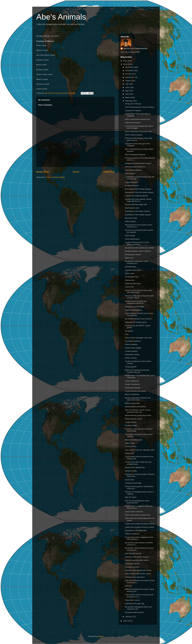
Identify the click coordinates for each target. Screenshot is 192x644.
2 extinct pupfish (131, 351)
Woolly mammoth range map (136, 204)
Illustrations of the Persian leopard (138, 189)
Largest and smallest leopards (136, 196)
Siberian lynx (130, 280)
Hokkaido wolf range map (135, 604)
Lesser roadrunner (132, 381)
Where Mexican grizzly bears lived (138, 415)
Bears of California (132, 394)
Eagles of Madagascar (133, 310)
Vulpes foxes (130, 443)
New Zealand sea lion (133, 553)
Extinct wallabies (131, 344)
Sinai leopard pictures (133, 170)
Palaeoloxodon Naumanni (135, 577)
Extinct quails (130, 236)
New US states (131, 497)
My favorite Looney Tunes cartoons (138, 319)
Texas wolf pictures (132, 239)
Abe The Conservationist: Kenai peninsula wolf (137, 502)
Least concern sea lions (134, 512)
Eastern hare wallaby (133, 348)
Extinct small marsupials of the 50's (138, 338)
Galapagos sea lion (132, 564)
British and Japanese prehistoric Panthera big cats (137, 371)
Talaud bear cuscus (132, 600)
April (127, 94)
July (127, 84)
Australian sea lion (132, 567)
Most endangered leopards (135, 154)
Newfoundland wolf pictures (135, 407)
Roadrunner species (133, 388)
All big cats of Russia (133, 104)
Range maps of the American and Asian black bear (138, 399)
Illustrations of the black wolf (136, 530)
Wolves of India (131, 471)
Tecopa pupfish (131, 367)
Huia (127, 334)
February (129, 101)
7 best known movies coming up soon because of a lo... (139, 596)
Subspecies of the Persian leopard (138, 163)
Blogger (101, 636)
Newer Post (42, 172)
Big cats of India (131, 218)
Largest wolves (131, 422)
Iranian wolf (129, 453)
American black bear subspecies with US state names (139, 297)
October (129, 74)
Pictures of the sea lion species (137, 557)
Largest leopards (131, 182)
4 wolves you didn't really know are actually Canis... (138, 463)
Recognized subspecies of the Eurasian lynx (136, 262)
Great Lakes (130, 480)
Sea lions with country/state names (138, 570)
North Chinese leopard (133, 135)
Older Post (109, 172)
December (130, 67)
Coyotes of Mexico (132, 534)
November (130, 70)
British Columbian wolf (133, 440)
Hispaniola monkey (132, 354)
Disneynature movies (133, 255)
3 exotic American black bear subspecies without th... (136, 302)
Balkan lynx (129, 258)
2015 (125, 621)
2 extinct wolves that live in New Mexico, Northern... (137, 243)
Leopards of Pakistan (133, 111)
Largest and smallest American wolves (139, 527)
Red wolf (128, 586)
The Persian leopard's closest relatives (140, 107)
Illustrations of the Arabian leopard (138, 215)
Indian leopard (130, 221)
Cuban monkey (131, 358)
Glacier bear (130, 273)
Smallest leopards (132, 186)
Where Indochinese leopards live (137, 119)
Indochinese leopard (133, 123)
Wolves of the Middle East (135, 467)
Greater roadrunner (132, 384)
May (127, 91)
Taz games (129, 331)
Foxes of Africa (131, 446)
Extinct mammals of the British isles (138, 131)
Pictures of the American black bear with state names (138, 291)
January (129, 617)
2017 (125, 61)
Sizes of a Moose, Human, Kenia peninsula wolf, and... (137, 411)
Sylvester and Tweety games (136, 322)
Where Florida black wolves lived (137, 515)
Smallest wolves (131, 425)
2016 (125, 64)
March (128, 97)
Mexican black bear (132, 403)
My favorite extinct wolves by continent (140, 248)
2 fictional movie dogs (133, 483)
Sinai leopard (130, 173)
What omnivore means (133, 419)
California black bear (133, 284)
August (128, 81)
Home (76, 172)
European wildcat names (134, 612)
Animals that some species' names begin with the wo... (138, 200)
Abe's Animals (61, 17)
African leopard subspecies (135, 167)
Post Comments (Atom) (56, 177)
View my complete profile (130, 52)
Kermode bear (130, 267)
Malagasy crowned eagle (134, 307)
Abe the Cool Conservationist (135, 48)
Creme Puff (129, 287)
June (127, 87)
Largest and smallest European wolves (140, 524)
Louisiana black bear (133, 270)
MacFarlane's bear (132, 208)
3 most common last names (135, 391)
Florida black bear (132, 277)
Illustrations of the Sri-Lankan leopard (139, 192)
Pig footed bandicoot (133, 341)
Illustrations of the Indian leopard (137, 211)
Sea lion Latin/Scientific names (137, 560)
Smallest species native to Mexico (138, 251)
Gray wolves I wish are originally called (140, 450)
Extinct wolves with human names (138, 574)
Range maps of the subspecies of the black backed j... (139, 538)
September (130, 77)
